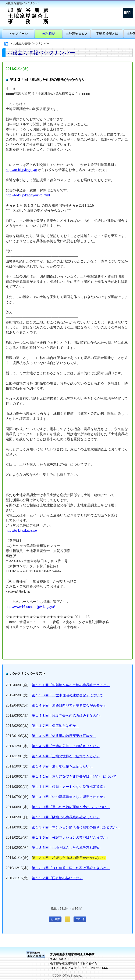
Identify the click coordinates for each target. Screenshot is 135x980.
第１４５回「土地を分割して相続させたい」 (66, 746)
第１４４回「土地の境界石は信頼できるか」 (66, 756)
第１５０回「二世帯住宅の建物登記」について (67, 695)
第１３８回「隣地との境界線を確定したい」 (66, 817)
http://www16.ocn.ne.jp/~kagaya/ (30, 607)
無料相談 (49, 34)
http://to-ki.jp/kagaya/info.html (28, 195)
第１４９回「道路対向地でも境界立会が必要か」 (69, 705)
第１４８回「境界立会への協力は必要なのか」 (67, 716)
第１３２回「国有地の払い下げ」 (57, 878)
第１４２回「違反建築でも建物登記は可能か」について (74, 776)
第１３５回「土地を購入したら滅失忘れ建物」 (67, 848)
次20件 (80, 919)
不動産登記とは (107, 34)
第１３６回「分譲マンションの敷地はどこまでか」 (71, 837)
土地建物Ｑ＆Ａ (77, 34)
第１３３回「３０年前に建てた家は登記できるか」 (71, 868)
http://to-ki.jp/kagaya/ (21, 170)
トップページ (18, 34)
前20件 (55, 919)
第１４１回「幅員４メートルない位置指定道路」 (69, 787)
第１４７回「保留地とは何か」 (56, 726)
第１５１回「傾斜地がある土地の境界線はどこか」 (71, 685)
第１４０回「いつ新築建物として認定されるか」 (69, 797)
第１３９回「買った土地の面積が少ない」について (71, 807)
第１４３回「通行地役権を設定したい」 (62, 766)
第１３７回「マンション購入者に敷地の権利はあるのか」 (76, 827)
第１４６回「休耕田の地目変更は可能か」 (64, 736)
